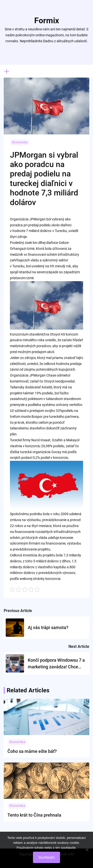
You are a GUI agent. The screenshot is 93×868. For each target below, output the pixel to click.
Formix (47, 21)
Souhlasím (46, 857)
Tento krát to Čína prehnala (34, 815)
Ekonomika (20, 142)
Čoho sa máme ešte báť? (32, 751)
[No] (87, 850)
